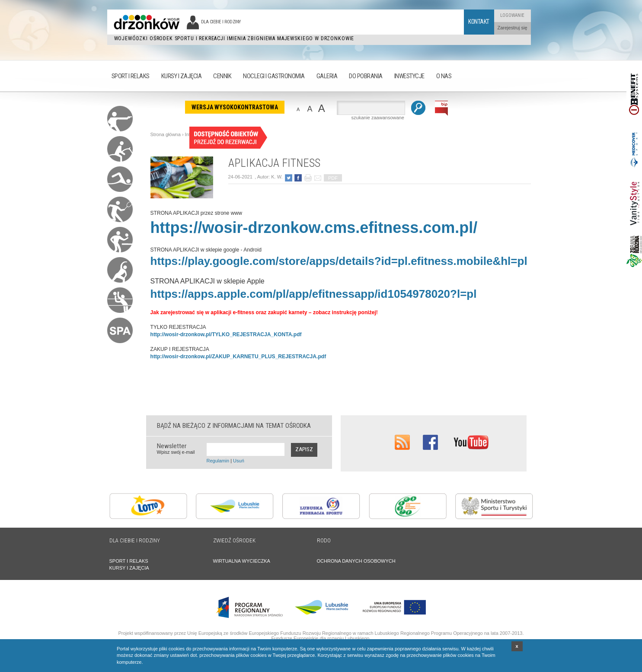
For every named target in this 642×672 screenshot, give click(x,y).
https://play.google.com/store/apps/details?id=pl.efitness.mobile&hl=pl (339, 261)
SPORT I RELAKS (129, 561)
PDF (333, 178)
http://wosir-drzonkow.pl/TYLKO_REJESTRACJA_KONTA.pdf (226, 334)
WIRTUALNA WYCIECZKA (242, 561)
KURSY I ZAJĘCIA (129, 568)
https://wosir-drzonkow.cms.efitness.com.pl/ (314, 228)
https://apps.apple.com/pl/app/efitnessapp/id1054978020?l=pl (314, 294)
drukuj (308, 178)
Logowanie (512, 15)
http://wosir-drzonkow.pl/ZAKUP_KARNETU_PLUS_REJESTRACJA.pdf (238, 357)
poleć (318, 178)
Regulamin (218, 461)
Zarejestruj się (512, 28)
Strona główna (166, 134)
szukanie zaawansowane (378, 118)
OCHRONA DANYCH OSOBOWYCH (356, 561)
